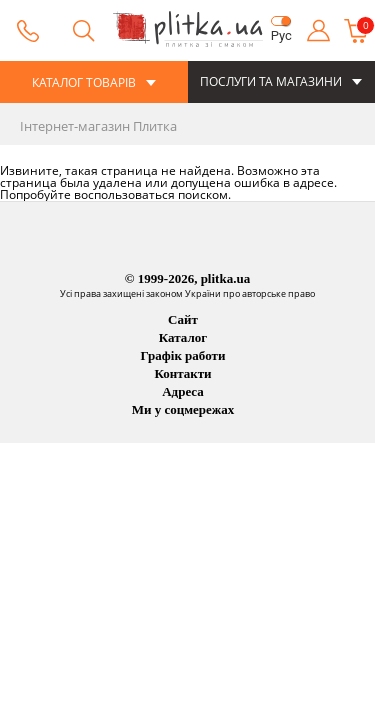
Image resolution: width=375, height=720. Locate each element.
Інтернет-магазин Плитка (98, 126)
